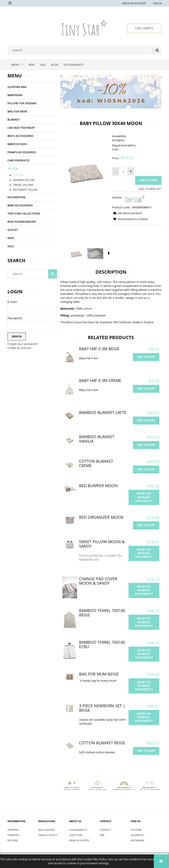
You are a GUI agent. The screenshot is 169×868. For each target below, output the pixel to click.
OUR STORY (76, 835)
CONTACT (105, 830)
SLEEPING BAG (17, 87)
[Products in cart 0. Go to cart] (144, 28)
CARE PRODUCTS (18, 160)
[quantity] (123, 171)
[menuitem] (17, 65)
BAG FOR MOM (17, 111)
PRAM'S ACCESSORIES (22, 152)
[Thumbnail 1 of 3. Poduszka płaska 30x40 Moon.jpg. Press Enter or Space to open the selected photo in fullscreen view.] (76, 254)
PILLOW (13, 169)
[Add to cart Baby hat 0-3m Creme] (146, 389)
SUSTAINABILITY (78, 830)
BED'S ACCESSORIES (20, 136)
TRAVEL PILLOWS (23, 185)
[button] (109, 253)
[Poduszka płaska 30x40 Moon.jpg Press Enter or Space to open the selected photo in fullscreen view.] (85, 172)
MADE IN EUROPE (79, 840)
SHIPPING (13, 830)
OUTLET (13, 230)
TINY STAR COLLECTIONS (24, 214)
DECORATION (16, 197)
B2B (102, 835)
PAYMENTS (14, 835)
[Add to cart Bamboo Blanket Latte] (146, 421)
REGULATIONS (46, 830)
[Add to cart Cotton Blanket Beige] (146, 751)
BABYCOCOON (17, 144)
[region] (111, 92)
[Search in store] (81, 50)
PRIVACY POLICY (48, 835)
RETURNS (13, 840)
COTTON (18, 175)
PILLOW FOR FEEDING (22, 103)
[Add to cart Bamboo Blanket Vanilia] (146, 445)
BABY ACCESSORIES (20, 205)
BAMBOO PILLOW (24, 180)
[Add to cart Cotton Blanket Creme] (146, 470)
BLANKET (14, 120)
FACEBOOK (137, 835)
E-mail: (13, 302)
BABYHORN (15, 95)
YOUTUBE (136, 830)
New (11, 238)
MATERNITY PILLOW (25, 190)
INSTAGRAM (138, 840)
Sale (11, 246)
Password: (15, 318)
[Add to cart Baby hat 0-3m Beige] (146, 357)
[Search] (157, 50)
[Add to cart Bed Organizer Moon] (146, 525)
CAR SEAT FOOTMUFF (21, 128)
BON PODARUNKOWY (22, 222)
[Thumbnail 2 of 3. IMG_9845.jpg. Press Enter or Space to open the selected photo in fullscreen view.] (95, 254)
